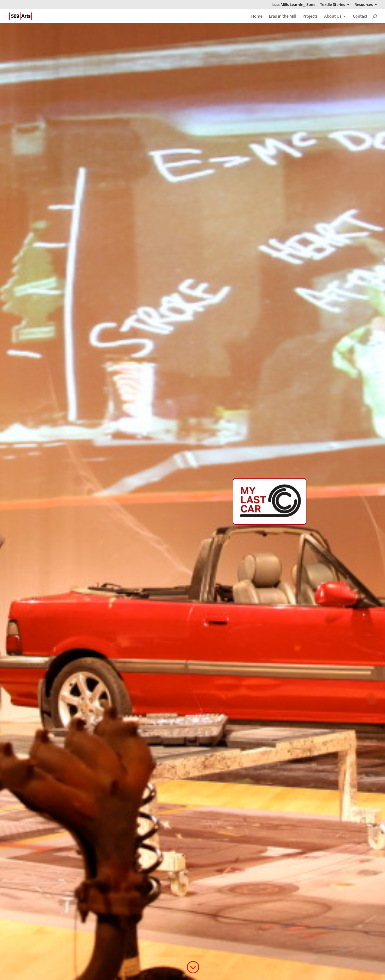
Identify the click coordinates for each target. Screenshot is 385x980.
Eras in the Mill (282, 17)
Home (257, 17)
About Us (333, 17)
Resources (364, 5)
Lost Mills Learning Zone (294, 5)
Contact (360, 17)
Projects (310, 17)
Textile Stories (333, 5)
